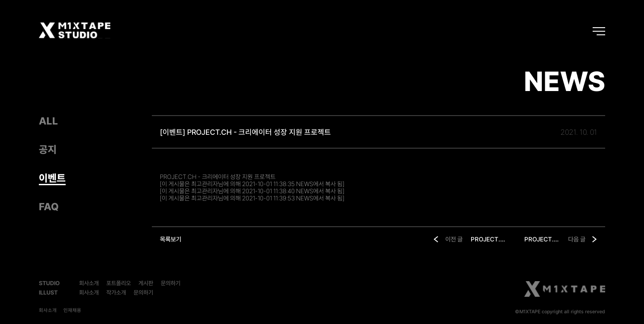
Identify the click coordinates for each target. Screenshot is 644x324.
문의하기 (171, 283)
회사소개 (89, 283)
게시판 (146, 283)
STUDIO (49, 283)
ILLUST (48, 293)
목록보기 (171, 239)
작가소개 (116, 293)
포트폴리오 (119, 283)
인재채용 (72, 310)
